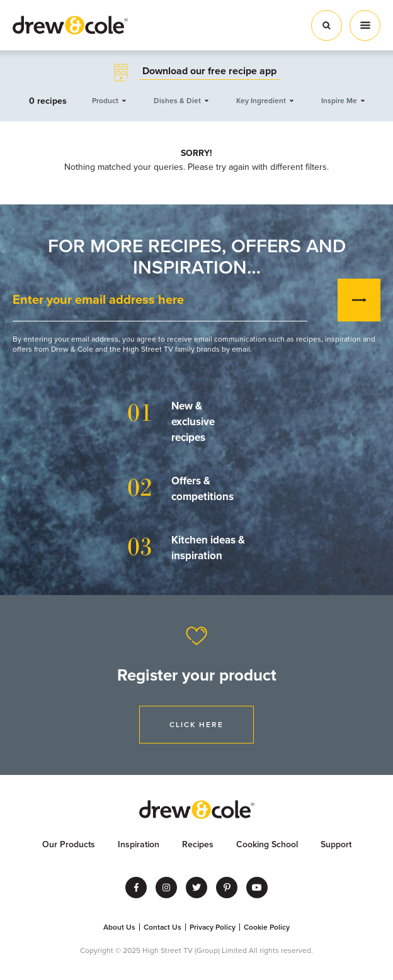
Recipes (198, 844)
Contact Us (162, 927)
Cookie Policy (267, 927)
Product (105, 101)
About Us (119, 927)
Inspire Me (339, 101)
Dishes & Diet (177, 101)
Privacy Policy (213, 927)
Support (336, 844)
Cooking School (267, 844)
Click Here (196, 725)
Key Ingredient (261, 101)
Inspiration (139, 844)
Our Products (69, 844)
